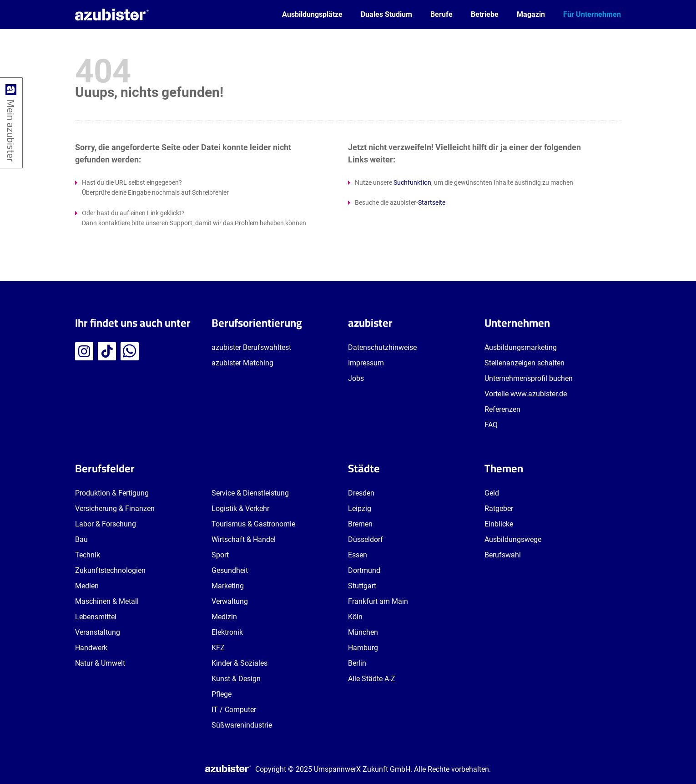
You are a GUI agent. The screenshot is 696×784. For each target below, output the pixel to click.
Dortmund (364, 570)
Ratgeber (499, 508)
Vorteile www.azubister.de (526, 394)
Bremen (360, 524)
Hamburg (363, 648)
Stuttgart (362, 586)
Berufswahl (503, 555)
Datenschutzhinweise (382, 347)
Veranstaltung (98, 632)
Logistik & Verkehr (240, 508)
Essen (358, 555)
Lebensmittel (96, 617)
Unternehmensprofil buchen (529, 378)
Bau (81, 539)
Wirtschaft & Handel (244, 539)
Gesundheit (230, 570)
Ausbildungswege (513, 539)
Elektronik (227, 632)
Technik (88, 555)
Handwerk (91, 648)
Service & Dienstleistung (250, 493)
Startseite (432, 202)
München (363, 632)
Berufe (441, 14)
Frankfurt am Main (378, 601)
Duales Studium (386, 14)
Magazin (531, 14)
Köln (355, 617)
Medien (87, 586)
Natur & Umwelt (100, 663)
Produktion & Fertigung (112, 493)
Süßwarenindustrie (242, 725)
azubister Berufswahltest (251, 347)
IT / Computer (234, 710)
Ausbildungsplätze (312, 14)
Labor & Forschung (106, 524)
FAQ (491, 425)
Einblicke (499, 524)
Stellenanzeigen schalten (525, 363)
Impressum (366, 363)
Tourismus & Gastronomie (253, 524)
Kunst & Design (236, 679)
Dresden (361, 493)
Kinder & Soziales (240, 663)
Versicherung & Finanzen (115, 508)
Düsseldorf (366, 539)
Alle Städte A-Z (372, 679)
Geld (492, 493)
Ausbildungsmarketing (521, 347)
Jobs (356, 378)
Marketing (228, 586)
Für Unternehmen (592, 14)
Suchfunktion (412, 182)
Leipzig (360, 508)
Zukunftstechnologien (110, 570)
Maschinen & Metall (107, 601)
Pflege (222, 694)
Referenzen (502, 409)
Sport (220, 555)
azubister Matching (242, 363)
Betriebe (485, 14)
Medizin (224, 617)
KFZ (218, 648)
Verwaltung (230, 601)
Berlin (357, 663)
